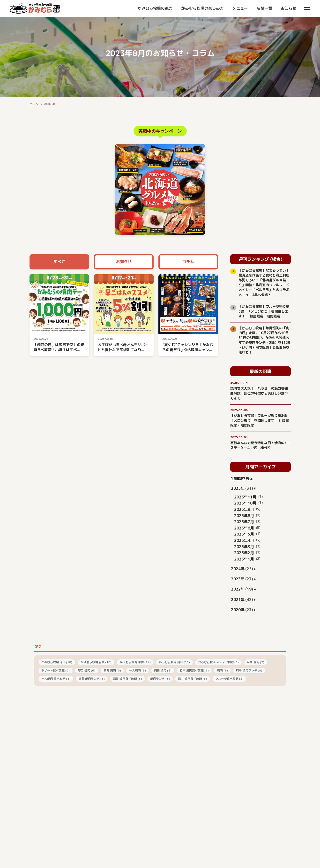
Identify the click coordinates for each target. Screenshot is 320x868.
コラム (188, 262)
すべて (59, 262)
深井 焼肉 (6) (112, 670)
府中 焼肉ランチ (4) (249, 670)
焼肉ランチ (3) (160, 679)
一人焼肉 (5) (138, 670)
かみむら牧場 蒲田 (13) (174, 662)
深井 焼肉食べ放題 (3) (193, 679)
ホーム (34, 104)
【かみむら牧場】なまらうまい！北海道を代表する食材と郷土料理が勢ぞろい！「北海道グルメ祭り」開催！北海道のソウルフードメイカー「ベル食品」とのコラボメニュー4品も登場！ (264, 283)
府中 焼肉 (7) (256, 662)
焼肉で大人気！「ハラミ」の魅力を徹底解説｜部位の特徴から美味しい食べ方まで (259, 393)
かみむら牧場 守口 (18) (57, 662)
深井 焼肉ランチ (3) (92, 679)
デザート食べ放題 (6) (56, 670)
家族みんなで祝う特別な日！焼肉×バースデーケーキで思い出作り (260, 445)
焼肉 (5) (222, 670)
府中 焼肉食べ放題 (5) (194, 670)
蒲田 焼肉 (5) (163, 670)
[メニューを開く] (307, 8)
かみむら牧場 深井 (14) (135, 662)
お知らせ (124, 262)
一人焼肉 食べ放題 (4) (56, 679)
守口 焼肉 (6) (87, 670)
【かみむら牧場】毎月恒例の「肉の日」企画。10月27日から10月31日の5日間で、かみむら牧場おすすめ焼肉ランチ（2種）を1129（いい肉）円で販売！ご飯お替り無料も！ (264, 340)
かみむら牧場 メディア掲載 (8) (218, 662)
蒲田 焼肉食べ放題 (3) (127, 679)
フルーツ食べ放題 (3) (229, 679)
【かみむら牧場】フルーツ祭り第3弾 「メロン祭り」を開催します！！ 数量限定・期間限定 (264, 311)
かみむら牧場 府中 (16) (96, 662)
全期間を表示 (242, 479)
